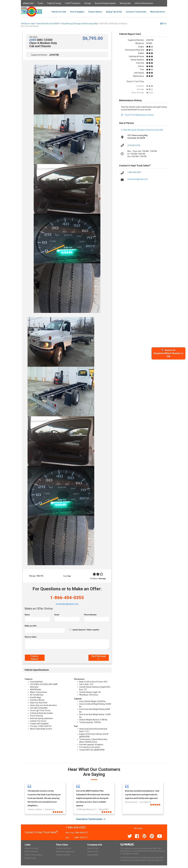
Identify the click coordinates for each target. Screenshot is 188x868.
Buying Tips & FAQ (114, 12)
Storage (88, 3)
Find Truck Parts (31, 852)
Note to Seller (31, 637)
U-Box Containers (73, 3)
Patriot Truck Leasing (33, 855)
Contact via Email (63, 855)
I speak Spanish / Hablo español (85, 630)
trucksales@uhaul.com (67, 604)
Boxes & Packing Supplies (105, 3)
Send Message (99, 657)
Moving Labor (125, 3)
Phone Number (90, 615)
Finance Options (95, 12)
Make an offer (31, 626)
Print (163, 24)
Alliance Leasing (31, 848)
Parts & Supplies (77, 12)
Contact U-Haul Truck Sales (41, 832)
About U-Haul (93, 848)
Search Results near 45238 (48, 24)
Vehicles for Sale (59, 12)
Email (57, 615)
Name (27, 615)
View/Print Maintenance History (137, 115)
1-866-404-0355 (67, 598)
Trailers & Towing (54, 3)
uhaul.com (28, 3)
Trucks (40, 3)
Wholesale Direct (158, 12)
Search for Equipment (65, 852)
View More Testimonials (91, 819)
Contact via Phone (64, 848)
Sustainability (93, 855)
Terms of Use (93, 852)
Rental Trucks (30, 858)
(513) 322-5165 (134, 145)
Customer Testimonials (136, 12)
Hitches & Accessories (144, 3)
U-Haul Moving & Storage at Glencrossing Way (79, 24)
